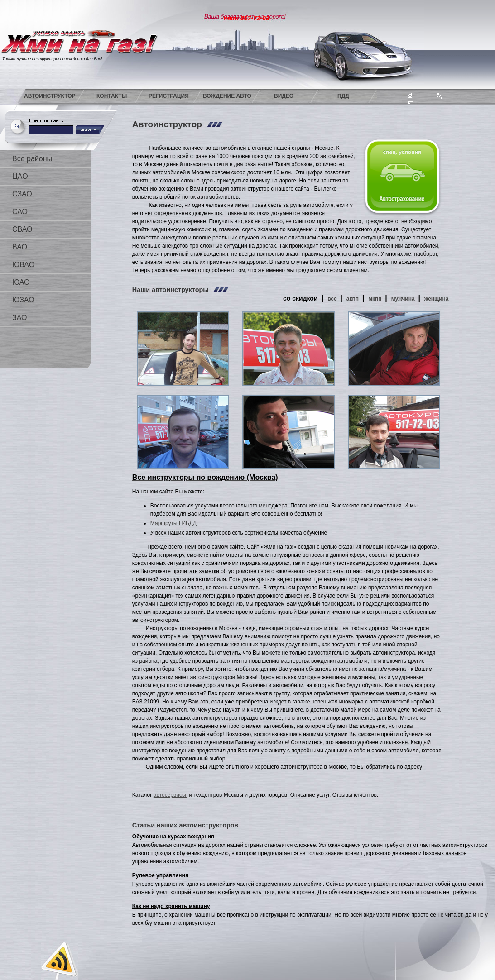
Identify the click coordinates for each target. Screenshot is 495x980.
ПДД (343, 96)
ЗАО (19, 318)
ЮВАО (23, 265)
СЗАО (22, 194)
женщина (437, 299)
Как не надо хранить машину (171, 906)
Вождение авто (227, 96)
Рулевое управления (160, 875)
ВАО (20, 247)
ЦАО (20, 176)
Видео (284, 96)
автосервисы (171, 795)
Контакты (112, 96)
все (333, 299)
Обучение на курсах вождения (173, 837)
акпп (353, 299)
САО (20, 212)
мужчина (404, 299)
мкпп (376, 299)
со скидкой (301, 298)
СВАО (22, 229)
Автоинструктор (50, 96)
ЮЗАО (23, 300)
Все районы (32, 159)
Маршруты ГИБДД (173, 523)
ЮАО (21, 282)
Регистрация (169, 96)
